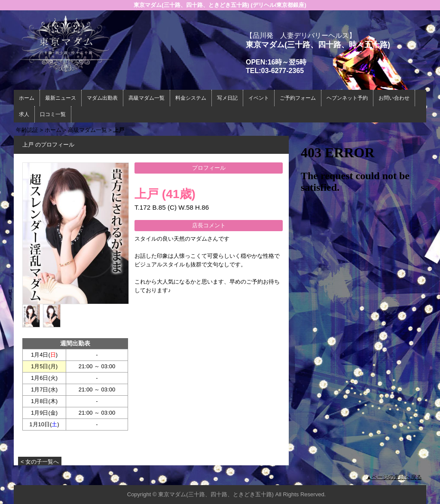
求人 (24, 114)
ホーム (27, 98)
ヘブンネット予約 (347, 98)
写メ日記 (227, 98)
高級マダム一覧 (147, 98)
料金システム (191, 98)
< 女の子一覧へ (40, 462)
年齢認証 (27, 130)
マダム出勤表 (102, 98)
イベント (259, 98)
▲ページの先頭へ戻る (394, 477)
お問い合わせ (394, 98)
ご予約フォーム (298, 98)
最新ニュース (61, 98)
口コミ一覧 (53, 114)
